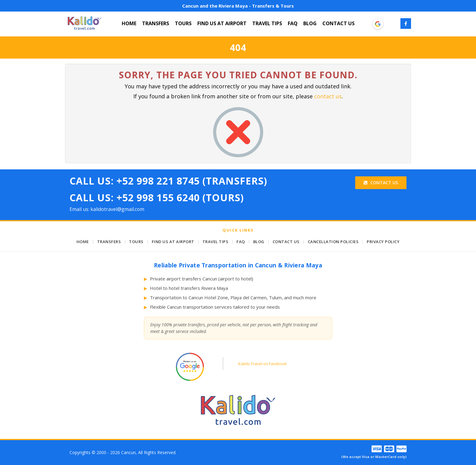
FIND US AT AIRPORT (222, 23)
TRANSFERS (156, 23)
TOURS (183, 23)
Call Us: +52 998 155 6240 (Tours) (157, 197)
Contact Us (381, 183)
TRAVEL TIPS (267, 23)
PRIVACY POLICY (383, 242)
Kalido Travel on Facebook (263, 364)
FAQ (293, 23)
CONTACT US (338, 23)
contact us (328, 96)
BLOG (310, 23)
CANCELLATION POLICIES (333, 242)
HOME (129, 23)
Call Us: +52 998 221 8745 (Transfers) (168, 181)
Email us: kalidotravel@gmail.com (107, 209)
